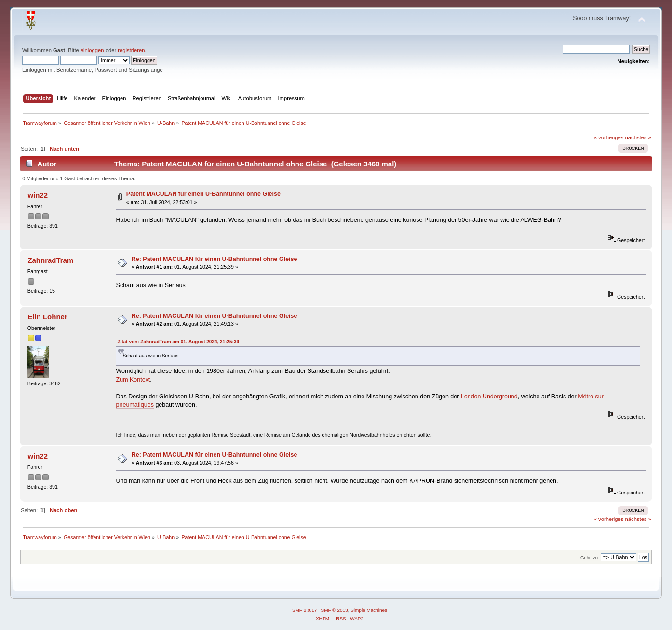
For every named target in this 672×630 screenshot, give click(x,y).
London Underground (489, 397)
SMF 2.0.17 (305, 610)
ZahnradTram (50, 260)
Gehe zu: (590, 557)
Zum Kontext (133, 380)
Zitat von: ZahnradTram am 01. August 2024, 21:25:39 (179, 342)
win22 (38, 195)
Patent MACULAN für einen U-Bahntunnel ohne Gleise (203, 194)
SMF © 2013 (335, 610)
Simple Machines (369, 610)
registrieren (131, 50)
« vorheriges (609, 137)
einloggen (92, 50)
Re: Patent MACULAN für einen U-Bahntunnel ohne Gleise (215, 259)
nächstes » (638, 137)
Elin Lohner (47, 317)
